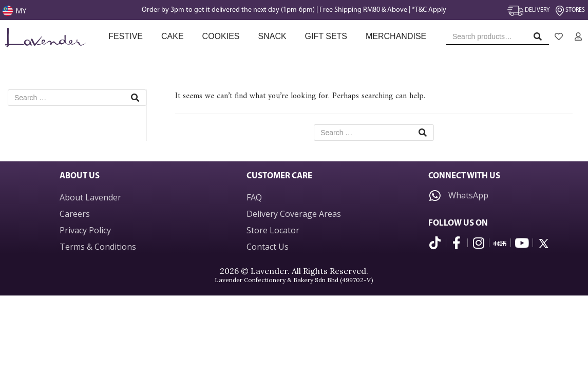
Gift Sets (326, 36)
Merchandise (397, 36)
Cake (173, 36)
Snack (272, 36)
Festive (126, 36)
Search (540, 39)
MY (21, 11)
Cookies (221, 36)
